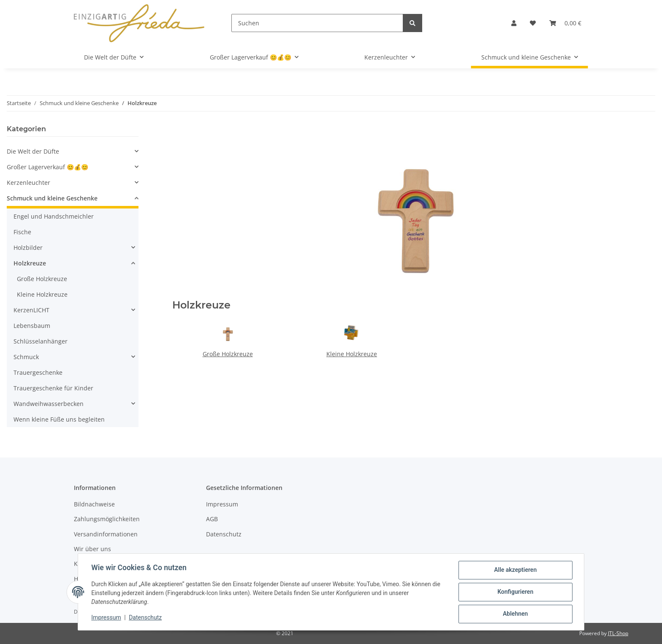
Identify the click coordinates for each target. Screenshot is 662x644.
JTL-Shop (618, 633)
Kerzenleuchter (28, 183)
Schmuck (26, 357)
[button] (514, 23)
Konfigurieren (515, 592)
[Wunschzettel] (533, 23)
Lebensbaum (32, 326)
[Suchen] (317, 23)
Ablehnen (515, 614)
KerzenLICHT (31, 310)
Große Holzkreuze (228, 354)
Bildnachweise (94, 504)
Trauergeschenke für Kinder (53, 388)
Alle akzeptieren (515, 570)
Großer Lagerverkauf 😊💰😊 (47, 167)
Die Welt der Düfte (33, 151)
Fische (22, 232)
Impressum (222, 504)
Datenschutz (224, 534)
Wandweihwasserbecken (49, 404)
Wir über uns (92, 549)
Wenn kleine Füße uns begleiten (59, 419)
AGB (212, 519)
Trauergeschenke (38, 372)
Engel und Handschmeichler (54, 216)
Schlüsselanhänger (41, 341)
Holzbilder (28, 248)
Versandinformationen (106, 534)
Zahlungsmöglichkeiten (107, 519)
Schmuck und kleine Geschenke (52, 198)
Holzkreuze (30, 263)
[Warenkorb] (565, 23)
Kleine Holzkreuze (352, 354)
